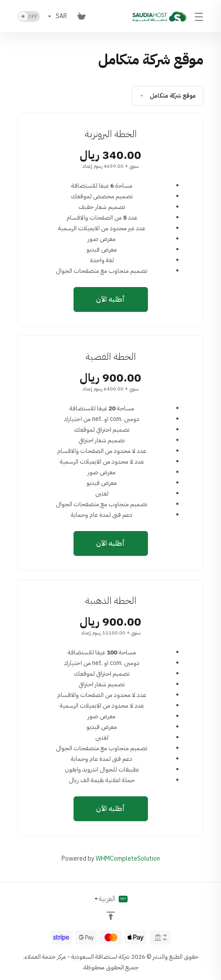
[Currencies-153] (57, 16)
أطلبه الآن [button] (110, 299)
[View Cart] (81, 16)
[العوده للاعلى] (111, 916)
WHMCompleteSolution (128, 859)
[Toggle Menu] (200, 16)
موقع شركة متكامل (167, 96)
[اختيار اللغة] (110, 899)
